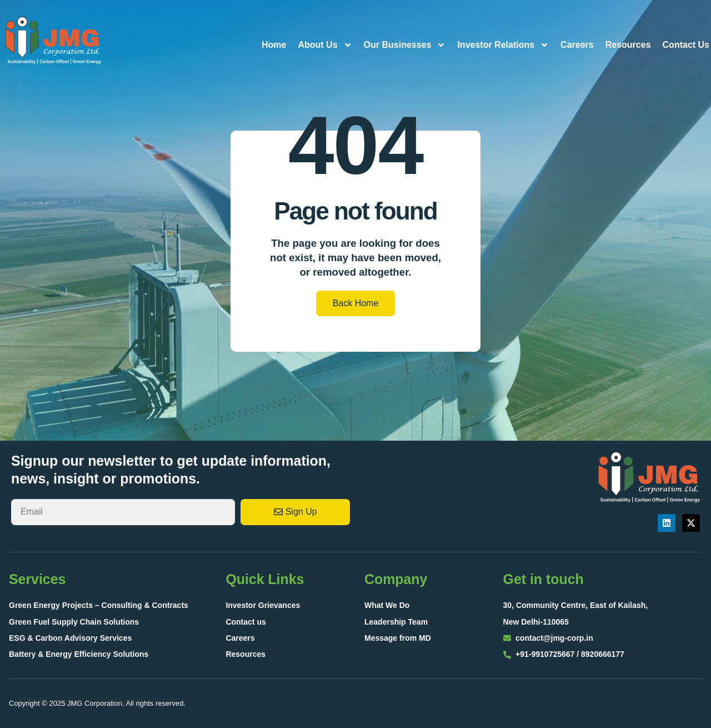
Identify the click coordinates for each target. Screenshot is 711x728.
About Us (325, 45)
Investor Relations (503, 45)
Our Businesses (405, 45)
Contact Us (686, 45)
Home (274, 45)
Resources (628, 45)
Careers (577, 45)
